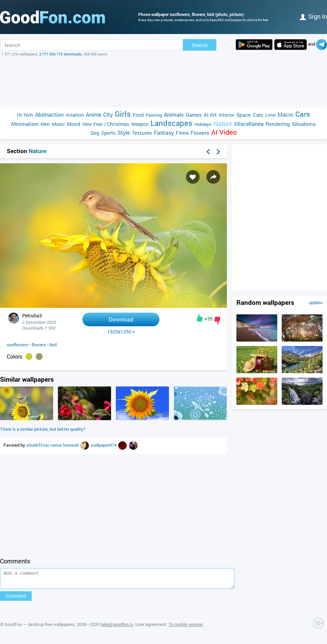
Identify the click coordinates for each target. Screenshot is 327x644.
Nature (223, 124)
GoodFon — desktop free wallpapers (40, 627)
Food (138, 115)
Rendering (278, 124)
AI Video (224, 132)
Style (124, 133)
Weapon (140, 124)
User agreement (151, 627)
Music (58, 124)
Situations (304, 124)
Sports (108, 133)
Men (45, 124)
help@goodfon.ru (117, 627)
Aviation (75, 115)
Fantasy (164, 133)
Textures (142, 133)
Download (121, 319)
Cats (258, 115)
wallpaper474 (104, 445)
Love (270, 115)
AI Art (210, 115)
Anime (94, 114)
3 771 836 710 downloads (60, 54)
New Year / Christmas (106, 124)
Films (182, 133)
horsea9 (71, 445)
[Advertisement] (163, 82)
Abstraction (49, 114)
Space (244, 115)
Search (200, 45)
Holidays (203, 124)
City (108, 114)
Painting (154, 115)
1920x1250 (121, 332)
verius (57, 445)
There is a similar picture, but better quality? (43, 429)
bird (53, 345)
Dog (95, 133)
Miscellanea (249, 124)
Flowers (200, 133)
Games (194, 115)
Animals (174, 114)
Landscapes (172, 123)
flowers (39, 345)
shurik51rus (38, 445)
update (316, 302)
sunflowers (18, 345)
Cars (303, 114)
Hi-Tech (25, 115)
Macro (285, 114)
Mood (74, 124)
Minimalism (25, 124)
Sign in (313, 16)
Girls (123, 114)
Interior (227, 115)
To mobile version (186, 627)
